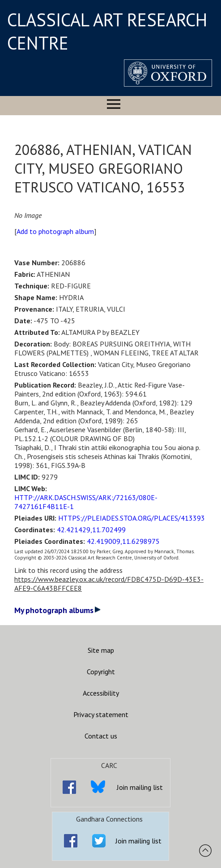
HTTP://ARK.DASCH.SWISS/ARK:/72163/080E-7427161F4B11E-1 (86, 502)
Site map (101, 650)
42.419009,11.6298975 (123, 541)
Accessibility (101, 693)
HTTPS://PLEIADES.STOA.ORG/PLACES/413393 (132, 518)
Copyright (101, 672)
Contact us (101, 736)
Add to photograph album (55, 231)
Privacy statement (101, 714)
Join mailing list (140, 787)
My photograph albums (57, 610)
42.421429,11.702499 (91, 530)
